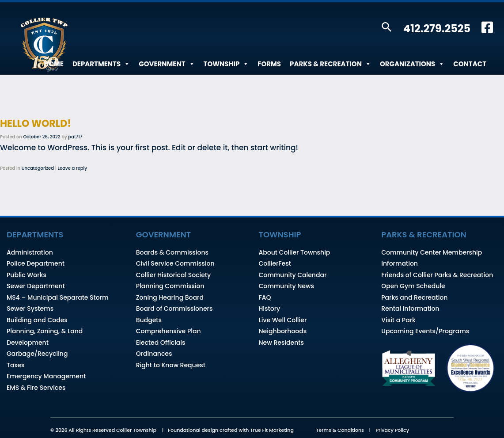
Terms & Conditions (340, 430)
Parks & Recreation (330, 64)
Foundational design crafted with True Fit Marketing (231, 430)
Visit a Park (398, 320)
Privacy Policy (392, 430)
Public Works (27, 275)
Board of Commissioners (174, 309)
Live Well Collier (283, 320)
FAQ (265, 297)
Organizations (412, 64)
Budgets (149, 320)
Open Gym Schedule (413, 286)
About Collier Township (295, 252)
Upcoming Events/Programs (425, 331)
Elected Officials (161, 343)
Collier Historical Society (173, 275)
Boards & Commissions (172, 252)
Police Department (36, 263)
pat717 (75, 137)
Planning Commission (170, 286)
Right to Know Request (171, 365)
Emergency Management (46, 376)
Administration (30, 252)
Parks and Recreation (414, 297)
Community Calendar (293, 275)
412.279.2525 (437, 29)
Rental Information (410, 309)
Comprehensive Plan (169, 331)
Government (167, 64)
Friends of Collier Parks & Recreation (437, 275)
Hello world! (36, 124)
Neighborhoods (283, 331)
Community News (286, 286)
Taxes (16, 365)
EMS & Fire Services (36, 388)
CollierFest (275, 263)
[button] (387, 28)
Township (226, 64)
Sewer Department (36, 286)
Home (54, 64)
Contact (470, 64)
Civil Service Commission (175, 263)
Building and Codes (37, 320)
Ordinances (154, 354)
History (270, 309)
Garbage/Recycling (37, 354)
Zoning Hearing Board (170, 297)
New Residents (281, 343)
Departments (101, 64)
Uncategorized (38, 168)
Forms (269, 64)
